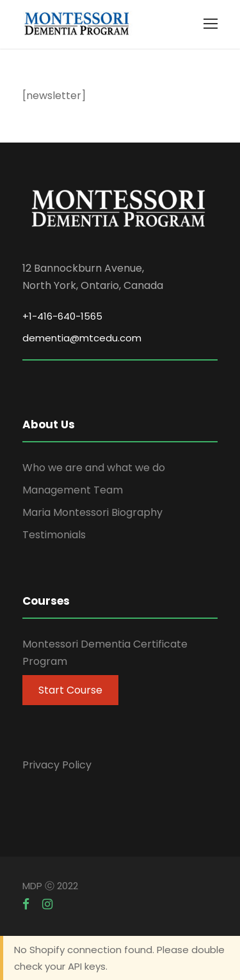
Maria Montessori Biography (92, 512)
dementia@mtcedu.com (82, 338)
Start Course (70, 690)
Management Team (73, 490)
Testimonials (54, 535)
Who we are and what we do (94, 468)
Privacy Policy (57, 765)
